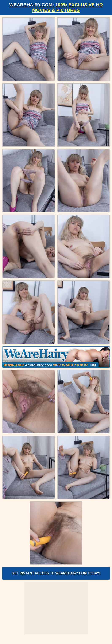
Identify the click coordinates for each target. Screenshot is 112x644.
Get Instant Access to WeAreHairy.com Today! (56, 573)
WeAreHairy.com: (56, 7)
